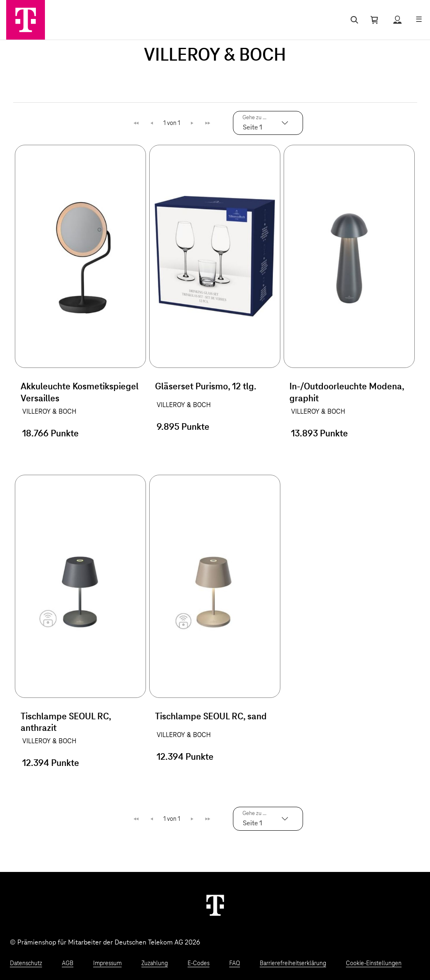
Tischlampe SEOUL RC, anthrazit (66, 723)
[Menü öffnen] (419, 20)
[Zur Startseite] (26, 20)
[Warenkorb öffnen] (374, 20)
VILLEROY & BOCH (49, 412)
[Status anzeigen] (397, 20)
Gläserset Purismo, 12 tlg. (206, 387)
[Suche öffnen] (353, 20)
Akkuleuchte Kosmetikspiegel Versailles (80, 393)
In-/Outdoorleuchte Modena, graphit (347, 393)
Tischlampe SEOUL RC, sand (211, 717)
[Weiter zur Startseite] (215, 905)
